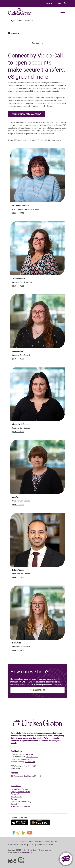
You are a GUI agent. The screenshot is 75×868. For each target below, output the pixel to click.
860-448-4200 (28, 754)
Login (60, 3)
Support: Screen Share (45, 844)
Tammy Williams (19, 278)
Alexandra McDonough (21, 424)
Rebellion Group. (28, 852)
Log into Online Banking (25, 789)
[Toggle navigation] (63, 12)
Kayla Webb (17, 643)
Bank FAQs (39, 842)
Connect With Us (37, 690)
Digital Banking (16, 21)
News (31, 842)
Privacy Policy (13, 844)
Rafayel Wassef (18, 570)
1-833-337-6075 (32, 757)
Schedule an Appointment (21, 807)
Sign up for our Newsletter (21, 792)
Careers (14, 799)
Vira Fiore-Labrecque (21, 206)
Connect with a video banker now (27, 114)
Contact (14, 804)
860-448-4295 (30, 762)
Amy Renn (16, 497)
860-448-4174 (26, 759)
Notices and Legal (51, 842)
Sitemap (23, 844)
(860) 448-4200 (18, 213)
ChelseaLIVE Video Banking (21, 802)
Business (37, 43)
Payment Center (22, 794)
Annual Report (16, 797)
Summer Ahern (18, 351)
